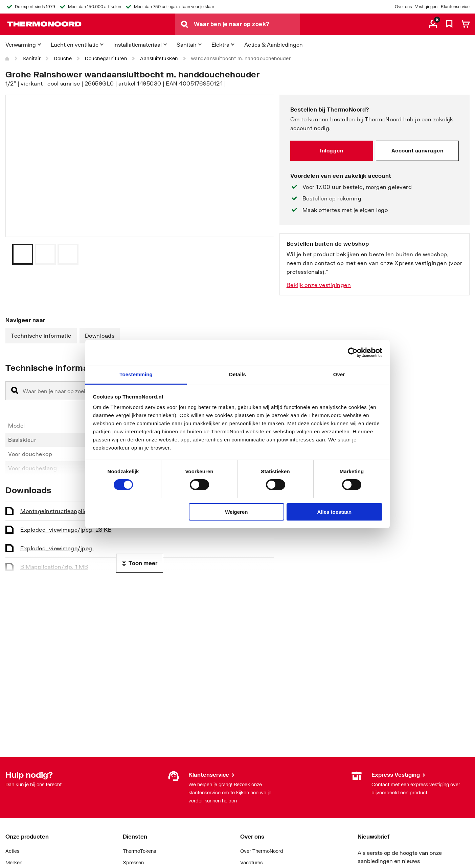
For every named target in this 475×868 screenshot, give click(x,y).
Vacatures (251, 862)
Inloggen (332, 150)
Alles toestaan (335, 512)
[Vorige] (261, 254)
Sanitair (32, 58)
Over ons (403, 7)
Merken (14, 862)
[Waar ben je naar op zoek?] (247, 24)
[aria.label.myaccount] (433, 24)
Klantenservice (455, 7)
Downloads (100, 335)
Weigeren (236, 512)
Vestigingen (426, 7)
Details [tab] (237, 374)
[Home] (7, 58)
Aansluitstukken (159, 58)
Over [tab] (339, 374)
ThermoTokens (139, 851)
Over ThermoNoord (262, 851)
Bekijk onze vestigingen (319, 285)
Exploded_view (66, 529)
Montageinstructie (77, 511)
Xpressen (133, 862)
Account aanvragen (417, 150)
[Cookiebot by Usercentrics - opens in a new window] (353, 352)
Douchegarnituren (106, 58)
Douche (63, 58)
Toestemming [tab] (136, 374)
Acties (12, 851)
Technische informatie (41, 335)
